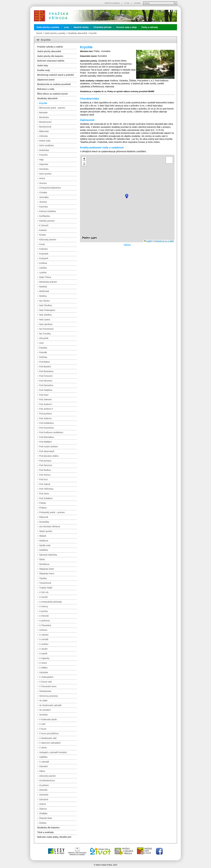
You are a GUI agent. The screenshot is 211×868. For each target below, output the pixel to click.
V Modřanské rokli (48, 738)
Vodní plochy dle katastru (50, 56)
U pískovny (45, 621)
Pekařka (43, 348)
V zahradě (44, 762)
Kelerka (43, 230)
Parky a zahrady (150, 27)
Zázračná (44, 799)
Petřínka (43, 357)
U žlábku (43, 668)
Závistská (44, 795)
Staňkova (44, 541)
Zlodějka (43, 813)
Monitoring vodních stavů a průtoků (56, 75)
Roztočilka (44, 522)
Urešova (43, 630)
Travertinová (45, 583)
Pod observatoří (47, 451)
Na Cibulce (44, 301)
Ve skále (43, 701)
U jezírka (43, 611)
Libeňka (43, 268)
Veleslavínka (45, 691)
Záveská (43, 790)
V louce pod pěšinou (49, 733)
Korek (42, 244)
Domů (39, 33)
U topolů (43, 653)
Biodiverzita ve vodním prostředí (54, 84)
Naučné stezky (81, 27)
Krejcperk (44, 258)
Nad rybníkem (46, 324)
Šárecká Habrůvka (48, 555)
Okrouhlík (44, 338)
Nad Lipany (45, 320)
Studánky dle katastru (48, 828)
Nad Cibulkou (46, 305)
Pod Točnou (45, 475)
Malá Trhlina (45, 277)
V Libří (42, 724)
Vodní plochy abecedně (49, 51)
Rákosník (44, 517)
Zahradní (44, 766)
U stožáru (44, 644)
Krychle (93, 33)
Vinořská (43, 715)
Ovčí (41, 343)
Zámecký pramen (48, 776)
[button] (127, 196)
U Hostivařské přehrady (50, 602)
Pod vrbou (44, 494)
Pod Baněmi (45, 367)
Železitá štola (46, 818)
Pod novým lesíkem (49, 447)
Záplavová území (46, 80)
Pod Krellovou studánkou (51, 432)
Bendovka (44, 117)
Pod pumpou (45, 461)
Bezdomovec (45, 122)
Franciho (43, 155)
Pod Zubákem (46, 498)
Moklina (43, 296)
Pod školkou (45, 470)
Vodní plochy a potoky (48, 27)
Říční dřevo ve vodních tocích (52, 94)
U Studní (43, 649)
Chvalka (43, 193)
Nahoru (127, 245)
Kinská (42, 235)
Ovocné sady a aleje (126, 27)
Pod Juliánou (45, 418)
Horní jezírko (45, 174)
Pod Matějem (46, 442)
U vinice (43, 663)
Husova (43, 183)
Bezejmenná (45, 127)
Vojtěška (43, 757)
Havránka (44, 169)
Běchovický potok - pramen (52, 108)
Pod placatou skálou (49, 456)
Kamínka (43, 207)
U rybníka (44, 635)
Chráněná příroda (103, 27)
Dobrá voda (45, 141)
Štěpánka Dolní (47, 569)
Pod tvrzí (43, 479)
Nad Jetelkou (46, 315)
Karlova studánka (48, 211)
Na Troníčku (45, 334)
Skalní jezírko (46, 531)
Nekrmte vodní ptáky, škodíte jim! (54, 837)
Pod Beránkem (46, 371)
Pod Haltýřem (46, 390)
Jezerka (43, 202)
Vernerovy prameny (49, 696)
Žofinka (43, 823)
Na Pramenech (46, 329)
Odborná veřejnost (112, 3)
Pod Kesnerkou (47, 428)
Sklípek (43, 536)
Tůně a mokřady (45, 832)
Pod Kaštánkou (47, 423)
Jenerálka (44, 197)
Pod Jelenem (46, 399)
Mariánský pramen (48, 282)
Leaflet (148, 241)
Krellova (43, 263)
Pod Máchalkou (47, 437)
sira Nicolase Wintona (50, 526)
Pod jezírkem (46, 414)
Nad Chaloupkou (47, 310)
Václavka (44, 672)
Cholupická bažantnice (50, 188)
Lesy (66, 27)
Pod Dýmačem (46, 385)
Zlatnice (43, 809)
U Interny (44, 606)
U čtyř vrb (44, 592)
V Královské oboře (48, 719)
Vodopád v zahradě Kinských (53, 752)
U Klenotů (44, 616)
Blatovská (44, 131)
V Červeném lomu (48, 686)
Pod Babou (45, 362)
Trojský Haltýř (46, 588)
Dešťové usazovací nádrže (51, 61)
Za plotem (44, 785)
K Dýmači (44, 225)
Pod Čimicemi (46, 376)
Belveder (43, 113)
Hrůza (42, 178)
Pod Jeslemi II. (46, 409)
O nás (127, 3)
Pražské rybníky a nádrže (50, 47)
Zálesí (42, 771)
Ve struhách (45, 710)
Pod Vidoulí (45, 484)
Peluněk (43, 352)
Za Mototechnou (47, 781)
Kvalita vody (44, 70)
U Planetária (45, 625)
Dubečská (44, 150)
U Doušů (43, 597)
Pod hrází (44, 395)
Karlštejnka (45, 216)
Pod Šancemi (46, 465)
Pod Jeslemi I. (46, 404)
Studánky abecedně (78, 33)
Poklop (43, 503)
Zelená (43, 804)
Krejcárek (44, 254)
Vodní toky (43, 66)
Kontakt (137, 3)
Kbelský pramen (47, 221)
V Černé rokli (45, 682)
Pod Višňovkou (46, 489)
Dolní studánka (46, 145)
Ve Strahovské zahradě (50, 705)
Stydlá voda (45, 545)
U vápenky (44, 658)
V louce (43, 729)
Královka (43, 249)
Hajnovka (44, 164)
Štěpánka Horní (47, 574)
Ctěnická (43, 136)
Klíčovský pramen (48, 240)
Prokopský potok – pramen (52, 512)
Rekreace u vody (46, 89)
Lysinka (43, 272)
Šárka (42, 559)
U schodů (44, 639)
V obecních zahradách (50, 743)
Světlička (44, 550)
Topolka (43, 578)
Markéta (43, 287)
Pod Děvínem (46, 381)
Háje (41, 160)
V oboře (43, 748)
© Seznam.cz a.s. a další (164, 241)
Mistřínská (44, 291)
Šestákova (44, 564)
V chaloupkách (46, 677)
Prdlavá (43, 508)
